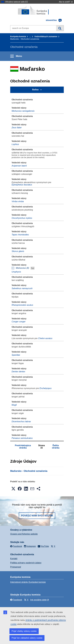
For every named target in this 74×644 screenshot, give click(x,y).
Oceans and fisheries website (24, 534)
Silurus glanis (18, 251)
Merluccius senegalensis (23, 111)
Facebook (16, 600)
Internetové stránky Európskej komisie (28, 582)
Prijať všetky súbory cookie (24, 631)
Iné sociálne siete (38, 600)
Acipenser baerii (19, 166)
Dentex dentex (18, 372)
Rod (33, 268)
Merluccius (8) (22, 268)
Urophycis (16, 272)
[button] (13, 489)
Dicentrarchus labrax (21, 422)
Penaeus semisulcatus (22, 438)
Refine (35, 90)
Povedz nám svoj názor (37, 516)
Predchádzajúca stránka (23, 447)
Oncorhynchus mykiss (22, 218)
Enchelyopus (46, 388)
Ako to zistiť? (66, 2)
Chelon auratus (45, 338)
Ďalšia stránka (56, 447)
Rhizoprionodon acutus (22, 305)
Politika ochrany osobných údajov (26, 563)
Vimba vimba (18, 201)
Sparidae (16, 355)
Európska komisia (18, 36)
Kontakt (14, 559)
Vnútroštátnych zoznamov (46, 36)
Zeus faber (17, 128)
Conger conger (19, 322)
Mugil (14, 405)
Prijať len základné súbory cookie (27, 638)
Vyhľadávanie (60, 28)
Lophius (15, 144)
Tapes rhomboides (20, 235)
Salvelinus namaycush (22, 288)
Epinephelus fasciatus (22, 185)
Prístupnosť (16, 567)
